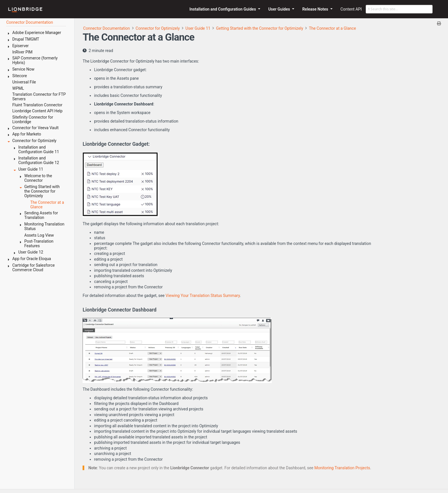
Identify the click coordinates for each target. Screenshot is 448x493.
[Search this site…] (399, 9)
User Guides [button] (280, 9)
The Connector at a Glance (332, 28)
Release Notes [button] (316, 9)
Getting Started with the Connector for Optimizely (260, 28)
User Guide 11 (198, 28)
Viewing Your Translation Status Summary (203, 296)
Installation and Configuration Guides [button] (223, 9)
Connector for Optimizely (158, 28)
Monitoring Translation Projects (342, 468)
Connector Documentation (107, 28)
